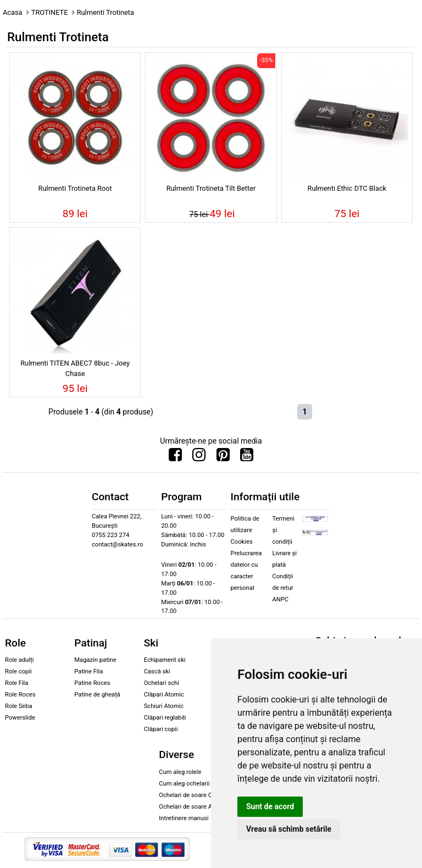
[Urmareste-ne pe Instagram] (199, 457)
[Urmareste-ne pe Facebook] (175, 457)
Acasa (13, 12)
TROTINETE (50, 12)
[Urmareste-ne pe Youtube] (247, 457)
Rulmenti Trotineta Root (75, 188)
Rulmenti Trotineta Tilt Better (211, 188)
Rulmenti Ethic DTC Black (347, 188)
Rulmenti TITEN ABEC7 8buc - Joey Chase (75, 368)
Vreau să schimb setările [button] (289, 829)
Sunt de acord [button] (270, 806)
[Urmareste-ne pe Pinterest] (223, 457)
